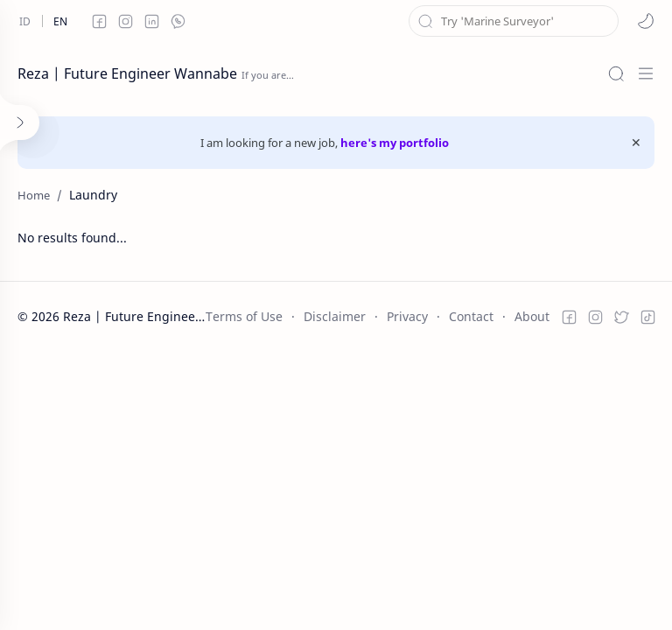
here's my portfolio (395, 143)
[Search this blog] (514, 21)
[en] (60, 21)
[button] (646, 21)
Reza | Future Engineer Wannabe (127, 73)
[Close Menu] (636, 143)
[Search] (616, 73)
